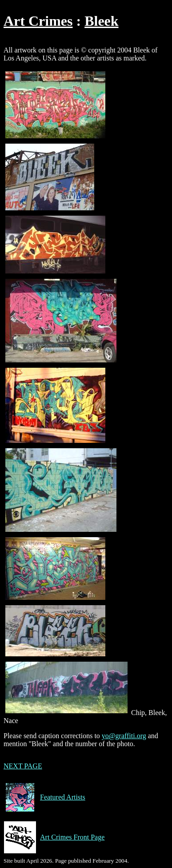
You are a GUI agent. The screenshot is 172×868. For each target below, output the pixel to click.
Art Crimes (38, 21)
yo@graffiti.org (124, 736)
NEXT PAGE (23, 766)
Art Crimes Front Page (54, 837)
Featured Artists (44, 797)
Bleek (101, 21)
